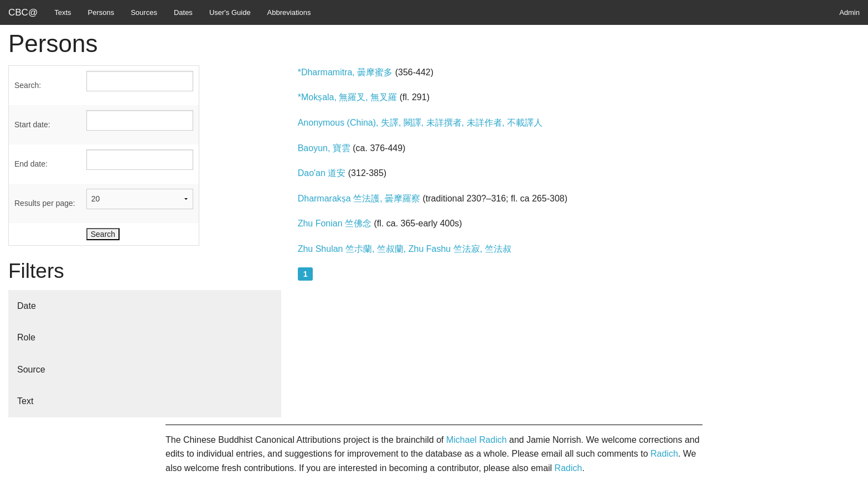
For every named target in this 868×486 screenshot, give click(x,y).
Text (25, 401)
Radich (664, 454)
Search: (28, 85)
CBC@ (23, 12)
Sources (144, 12)
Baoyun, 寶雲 (324, 148)
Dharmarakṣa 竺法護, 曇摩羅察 (359, 198)
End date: (31, 164)
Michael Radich (476, 440)
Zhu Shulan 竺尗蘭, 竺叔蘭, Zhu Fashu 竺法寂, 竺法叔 (405, 249)
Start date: (32, 125)
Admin (849, 12)
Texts (63, 12)
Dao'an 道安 (322, 173)
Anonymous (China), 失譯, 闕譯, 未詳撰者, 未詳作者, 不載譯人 (420, 123)
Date (27, 306)
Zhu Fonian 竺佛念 (335, 223)
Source (31, 369)
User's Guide (230, 12)
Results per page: (45, 203)
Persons (101, 12)
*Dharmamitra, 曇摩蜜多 (345, 72)
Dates (183, 12)
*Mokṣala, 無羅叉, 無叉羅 (348, 97)
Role (26, 337)
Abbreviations (289, 12)
